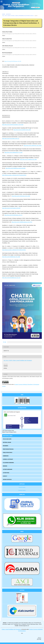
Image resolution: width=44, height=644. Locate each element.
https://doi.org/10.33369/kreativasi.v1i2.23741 (22, 222)
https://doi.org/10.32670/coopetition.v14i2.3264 (13, 125)
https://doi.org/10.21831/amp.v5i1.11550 (21, 196)
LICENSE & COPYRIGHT (8, 459)
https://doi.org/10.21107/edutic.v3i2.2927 (11, 208)
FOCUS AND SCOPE (7, 439)
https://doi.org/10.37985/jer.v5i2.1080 (28, 159)
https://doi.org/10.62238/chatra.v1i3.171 (13, 215)
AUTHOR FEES (6, 473)
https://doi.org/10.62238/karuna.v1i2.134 (11, 278)
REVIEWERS (6, 446)
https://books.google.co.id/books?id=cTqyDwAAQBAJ (14, 175)
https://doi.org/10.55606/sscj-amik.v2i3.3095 (16, 168)
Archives (8, 14)
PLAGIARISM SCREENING (8, 463)
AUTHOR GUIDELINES (8, 469)
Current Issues (22, 487)
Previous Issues (22, 490)
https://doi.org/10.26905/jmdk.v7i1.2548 (13, 152)
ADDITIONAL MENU (8, 436)
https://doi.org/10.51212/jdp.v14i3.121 (11, 139)
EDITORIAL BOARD (7, 442)
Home (4, 14)
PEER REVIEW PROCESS (8, 449)
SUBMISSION (6, 456)
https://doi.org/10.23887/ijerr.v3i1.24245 (33, 146)
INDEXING (5, 466)
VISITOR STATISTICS (7, 480)
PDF (5, 342)
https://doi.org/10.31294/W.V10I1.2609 (22, 130)
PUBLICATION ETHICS (8, 453)
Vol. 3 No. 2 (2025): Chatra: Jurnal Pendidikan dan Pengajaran (18, 16)
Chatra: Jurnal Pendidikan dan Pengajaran (11, 629)
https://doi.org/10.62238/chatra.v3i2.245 (13, 61)
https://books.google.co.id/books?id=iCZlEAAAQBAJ (14, 250)
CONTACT (5, 476)
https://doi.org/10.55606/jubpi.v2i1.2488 (11, 257)
